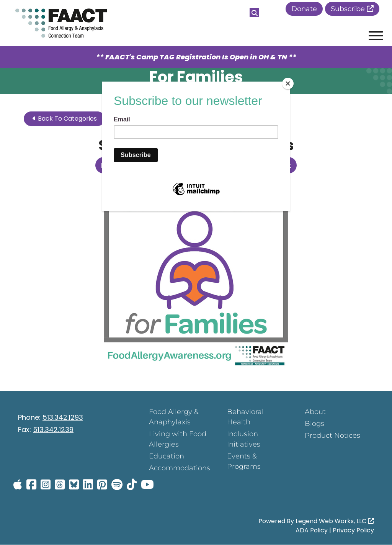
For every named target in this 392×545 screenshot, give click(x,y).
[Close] (288, 83)
